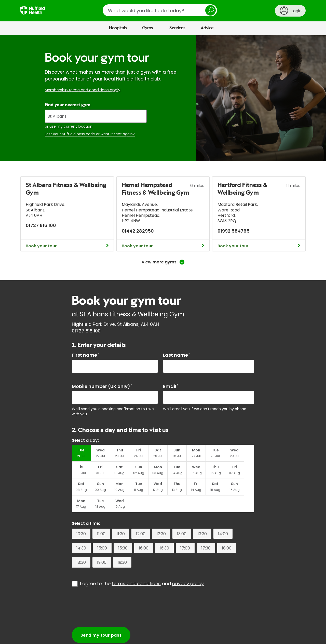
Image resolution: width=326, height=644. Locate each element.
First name (85, 355)
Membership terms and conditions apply (83, 90)
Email (171, 386)
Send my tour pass (101, 619)
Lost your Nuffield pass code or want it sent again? (90, 134)
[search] (160, 10)
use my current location (71, 126)
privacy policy (188, 567)
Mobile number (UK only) (102, 386)
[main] (163, 338)
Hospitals (118, 28)
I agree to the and (142, 567)
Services (177, 28)
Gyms (148, 28)
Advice (207, 28)
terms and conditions (136, 567)
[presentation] (111, 590)
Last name (176, 355)
